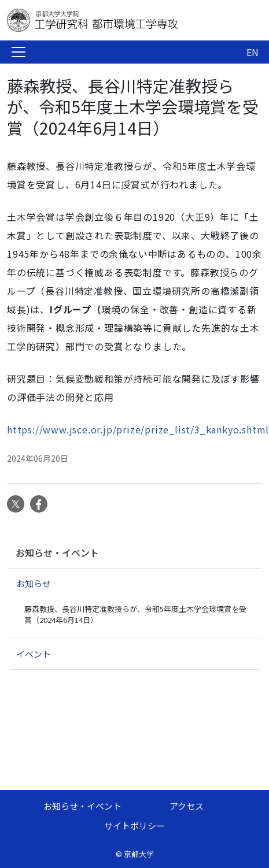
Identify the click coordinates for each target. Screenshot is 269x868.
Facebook (39, 504)
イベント (34, 654)
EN (253, 52)
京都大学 (139, 854)
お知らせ (34, 583)
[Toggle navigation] (19, 52)
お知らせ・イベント (57, 552)
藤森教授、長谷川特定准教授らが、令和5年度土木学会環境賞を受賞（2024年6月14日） (135, 615)
